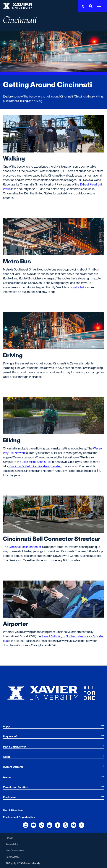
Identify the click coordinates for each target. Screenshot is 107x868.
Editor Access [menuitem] (13, 857)
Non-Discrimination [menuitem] (15, 851)
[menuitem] (53, 726)
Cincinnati (20, 20)
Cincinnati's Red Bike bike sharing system (36, 466)
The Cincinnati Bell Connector (22, 547)
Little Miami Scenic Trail (36, 462)
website (78, 287)
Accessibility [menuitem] (12, 844)
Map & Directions (13, 810)
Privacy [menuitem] (9, 838)
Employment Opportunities (19, 817)
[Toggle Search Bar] (91, 6)
